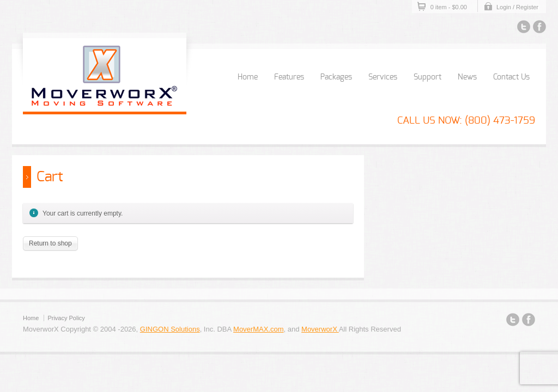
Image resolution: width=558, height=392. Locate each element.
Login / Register (517, 7)
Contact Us (511, 77)
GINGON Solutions (170, 329)
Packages (336, 77)
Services (383, 77)
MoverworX (320, 329)
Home (248, 77)
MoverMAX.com (258, 329)
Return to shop (50, 243)
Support (427, 77)
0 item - (449, 7)
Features (289, 77)
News (467, 77)
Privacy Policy (66, 318)
